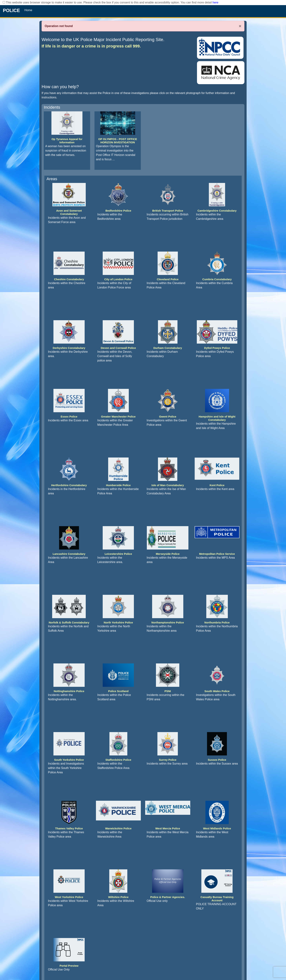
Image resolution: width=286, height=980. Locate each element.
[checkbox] (4, 2)
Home (28, 10)
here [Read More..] (215, 2)
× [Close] (240, 26)
